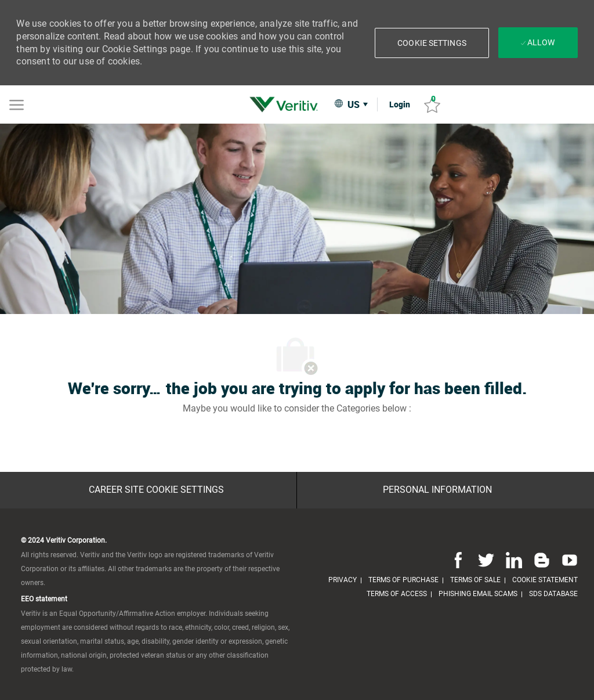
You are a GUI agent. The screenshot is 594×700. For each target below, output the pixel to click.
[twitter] (486, 560)
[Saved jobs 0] (432, 105)
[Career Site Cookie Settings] (156, 490)
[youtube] (567, 560)
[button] (432, 43)
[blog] (542, 560)
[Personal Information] (437, 490)
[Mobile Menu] (17, 104)
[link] (287, 104)
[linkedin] (514, 560)
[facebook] (458, 560)
